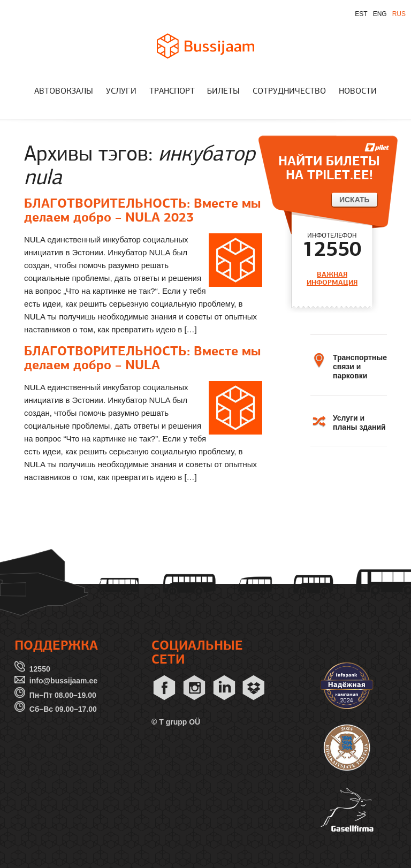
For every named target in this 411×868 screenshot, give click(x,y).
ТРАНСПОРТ (172, 92)
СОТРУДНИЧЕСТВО (289, 92)
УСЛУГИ (121, 92)
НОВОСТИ (358, 92)
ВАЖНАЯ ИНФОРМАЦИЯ (332, 279)
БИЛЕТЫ (223, 92)
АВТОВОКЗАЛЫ (64, 92)
